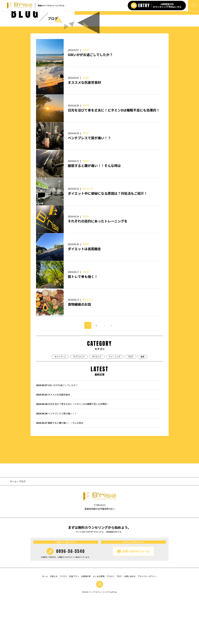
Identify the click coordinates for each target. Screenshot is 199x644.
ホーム (13, 529)
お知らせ (54, 623)
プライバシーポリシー (147, 623)
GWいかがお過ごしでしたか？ (90, 102)
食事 (143, 404)
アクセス (110, 623)
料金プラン (74, 623)
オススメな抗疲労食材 (84, 130)
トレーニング (115, 404)
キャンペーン (60, 404)
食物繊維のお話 (79, 351)
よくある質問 (99, 623)
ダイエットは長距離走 (84, 296)
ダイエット (88, 236)
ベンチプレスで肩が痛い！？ (89, 185)
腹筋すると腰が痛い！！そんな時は (94, 213)
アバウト (63, 623)
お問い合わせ (130, 623)
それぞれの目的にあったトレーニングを (98, 268)
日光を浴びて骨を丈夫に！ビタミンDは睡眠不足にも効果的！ (114, 157)
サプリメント (79, 404)
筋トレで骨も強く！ (83, 324)
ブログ (86, 97)
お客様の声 (86, 623)
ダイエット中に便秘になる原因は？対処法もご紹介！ (108, 240)
